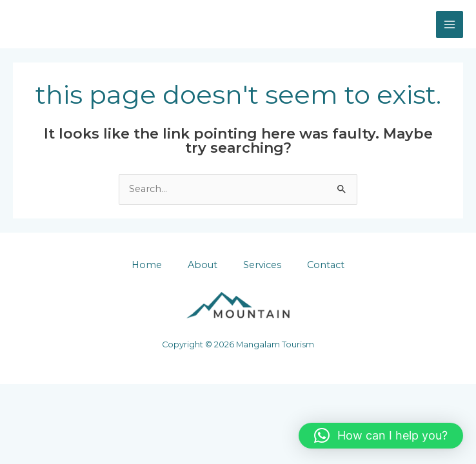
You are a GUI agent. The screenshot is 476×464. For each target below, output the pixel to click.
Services (262, 265)
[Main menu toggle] (450, 24)
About (203, 265)
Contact (326, 265)
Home (147, 265)
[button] (381, 436)
